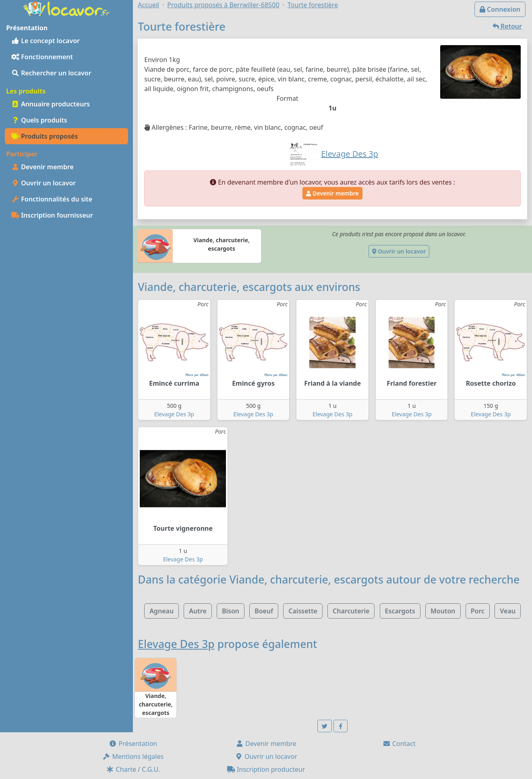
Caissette (303, 611)
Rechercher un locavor (51, 73)
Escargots (400, 611)
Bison (231, 611)
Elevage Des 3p (174, 414)
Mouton (443, 611)
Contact (399, 744)
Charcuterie (351, 611)
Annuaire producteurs (51, 104)
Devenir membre (42, 167)
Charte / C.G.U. (133, 769)
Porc (478, 611)
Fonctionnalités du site (52, 199)
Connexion (500, 9)
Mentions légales (133, 756)
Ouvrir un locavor (43, 183)
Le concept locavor (46, 41)
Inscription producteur (266, 769)
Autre (198, 611)
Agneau (161, 611)
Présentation (133, 744)
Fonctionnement (42, 57)
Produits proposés (45, 136)
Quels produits (39, 120)
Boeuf (264, 611)
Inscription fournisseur (52, 215)
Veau (508, 611)
